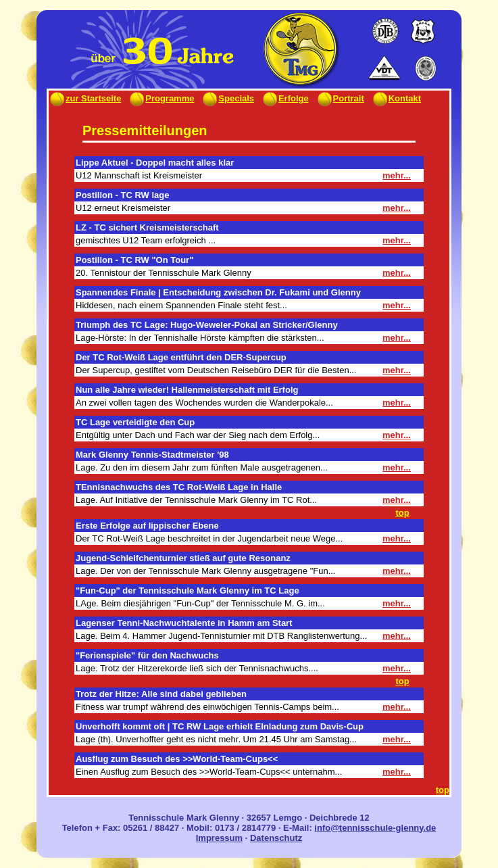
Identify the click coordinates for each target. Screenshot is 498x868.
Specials (228, 98)
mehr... (397, 175)
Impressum (219, 838)
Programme (161, 98)
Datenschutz (276, 838)
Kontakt (396, 98)
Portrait (340, 98)
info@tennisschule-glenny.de (375, 828)
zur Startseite (85, 98)
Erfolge (285, 98)
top (402, 513)
